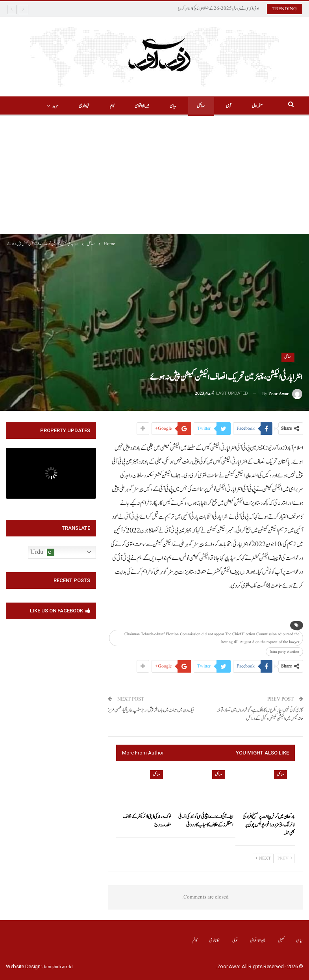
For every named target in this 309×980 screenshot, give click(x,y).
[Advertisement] (154, 175)
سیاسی (161, 106)
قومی (219, 106)
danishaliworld (58, 967)
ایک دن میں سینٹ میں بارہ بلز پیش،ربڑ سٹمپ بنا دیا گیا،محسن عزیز (151, 710)
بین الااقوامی (129, 106)
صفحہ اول (249, 106)
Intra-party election (284, 652)
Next (263, 858)
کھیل (281, 940)
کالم (98, 106)
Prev (285, 858)
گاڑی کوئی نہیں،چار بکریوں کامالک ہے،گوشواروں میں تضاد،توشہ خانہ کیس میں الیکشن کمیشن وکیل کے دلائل (260, 714)
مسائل (191, 106)
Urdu (42, 552)
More (68, 106)
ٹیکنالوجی (215, 940)
